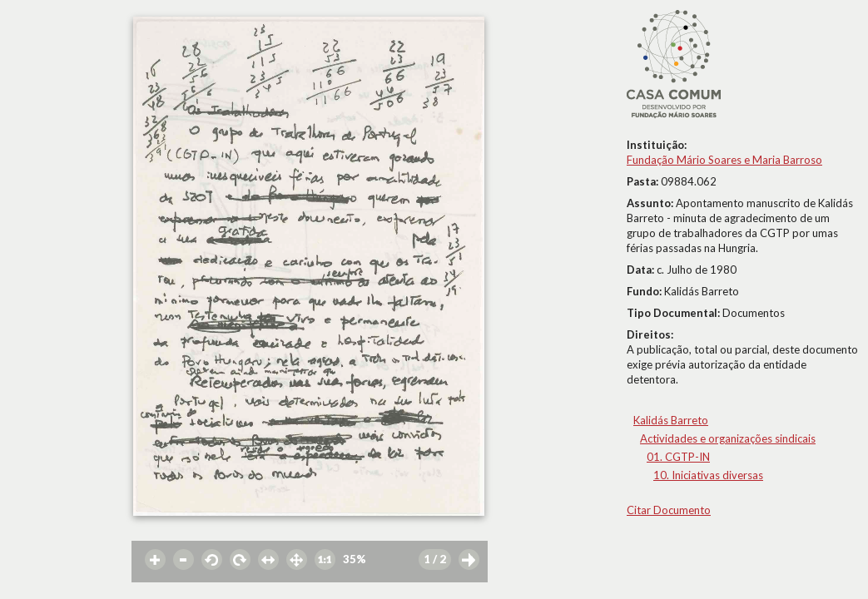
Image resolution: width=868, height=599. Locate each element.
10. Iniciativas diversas (708, 475)
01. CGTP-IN (678, 457)
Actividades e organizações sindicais (728, 438)
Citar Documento (669, 510)
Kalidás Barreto (671, 420)
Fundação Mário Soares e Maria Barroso (724, 160)
